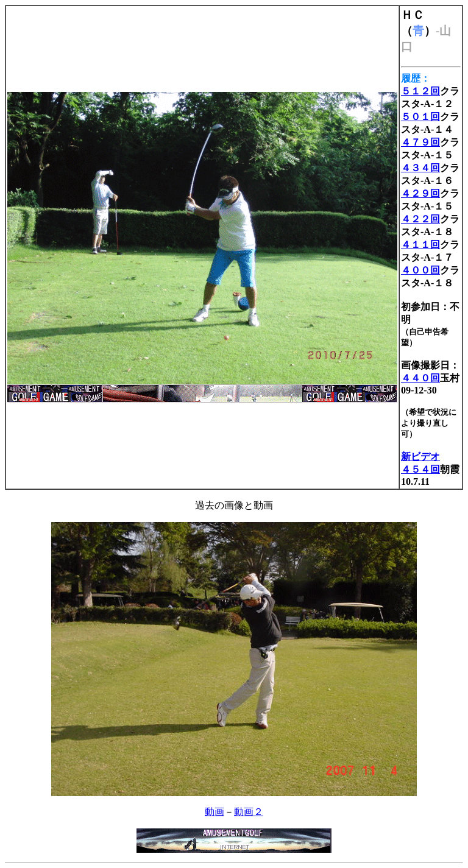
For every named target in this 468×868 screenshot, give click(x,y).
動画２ (249, 812)
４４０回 (420, 378)
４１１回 (420, 245)
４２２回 (420, 219)
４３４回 (420, 168)
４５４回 (420, 469)
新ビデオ (420, 457)
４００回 (420, 270)
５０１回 (420, 117)
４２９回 (420, 193)
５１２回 (420, 91)
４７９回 (420, 142)
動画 (214, 812)
